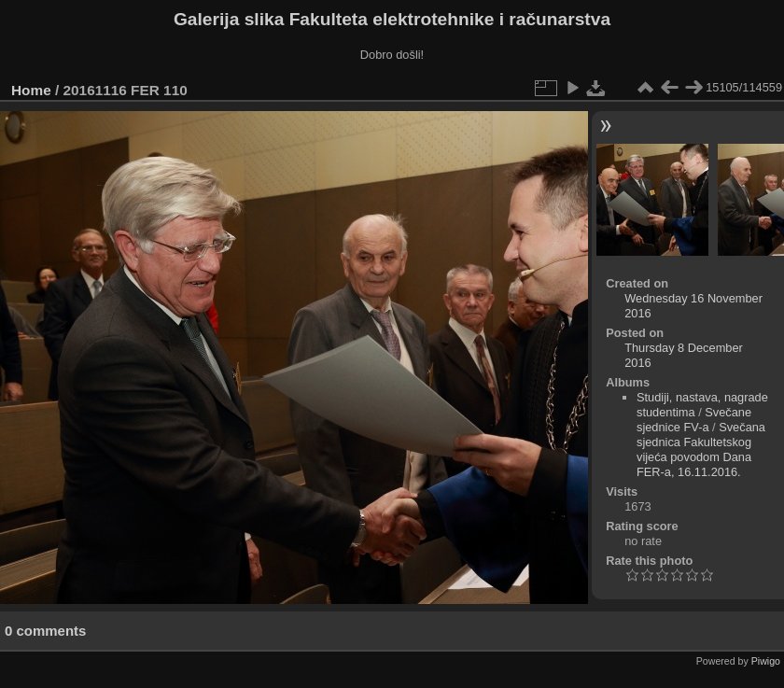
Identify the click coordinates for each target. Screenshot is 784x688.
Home (31, 90)
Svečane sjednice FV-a (694, 420)
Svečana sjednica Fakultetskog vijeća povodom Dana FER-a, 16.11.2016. (701, 449)
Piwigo (766, 661)
